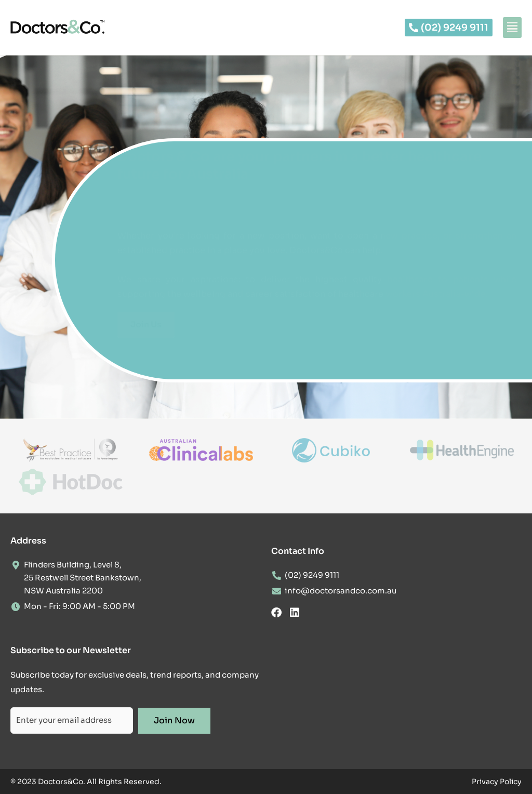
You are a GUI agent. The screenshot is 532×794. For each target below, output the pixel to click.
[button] (512, 28)
